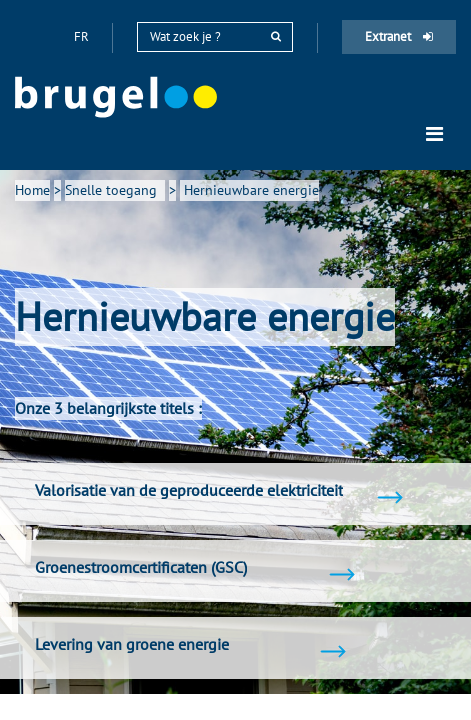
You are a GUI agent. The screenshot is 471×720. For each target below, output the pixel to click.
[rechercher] (276, 36)
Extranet (399, 36)
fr (83, 36)
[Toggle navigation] (434, 134)
